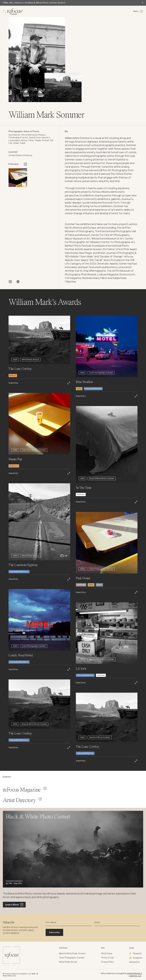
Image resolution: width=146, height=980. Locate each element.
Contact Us (134, 962)
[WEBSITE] (18, 282)
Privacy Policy (107, 962)
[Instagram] (136, 958)
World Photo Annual (68, 962)
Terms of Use (107, 958)
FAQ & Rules (107, 953)
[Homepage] (13, 11)
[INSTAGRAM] (10, 282)
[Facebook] (136, 954)
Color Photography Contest (72, 958)
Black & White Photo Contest (72, 953)
